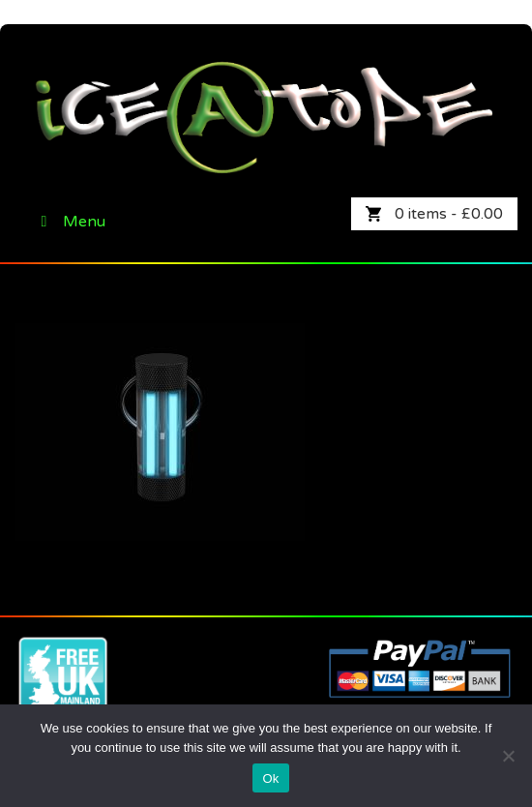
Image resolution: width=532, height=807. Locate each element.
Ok (270, 778)
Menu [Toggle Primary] (70, 222)
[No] (508, 756)
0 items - (449, 214)
